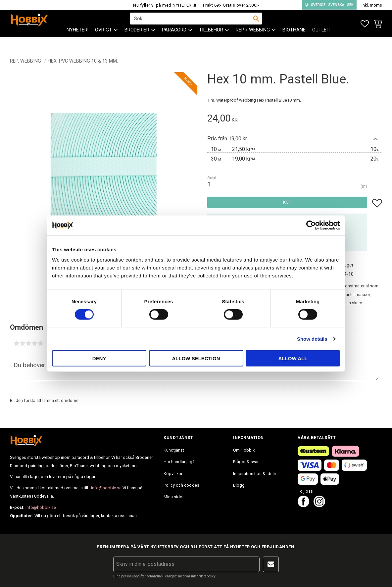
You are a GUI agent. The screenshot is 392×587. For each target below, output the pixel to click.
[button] (365, 24)
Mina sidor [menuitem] (174, 497)
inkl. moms (372, 5)
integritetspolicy (203, 576)
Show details (312, 339)
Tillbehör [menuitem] (211, 40)
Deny (99, 358)
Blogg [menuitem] (239, 485)
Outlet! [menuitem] (321, 40)
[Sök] (256, 24)
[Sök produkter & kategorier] (192, 24)
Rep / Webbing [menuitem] (253, 40)
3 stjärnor (28, 343)
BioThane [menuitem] (294, 40)
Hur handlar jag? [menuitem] (179, 462)
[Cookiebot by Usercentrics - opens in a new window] (311, 225)
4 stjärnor (34, 343)
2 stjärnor (23, 343)
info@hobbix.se (106, 488)
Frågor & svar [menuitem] (246, 462)
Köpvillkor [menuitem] (173, 474)
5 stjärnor (40, 343)
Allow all (293, 358)
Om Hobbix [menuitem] (244, 450)
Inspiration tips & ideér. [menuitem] (255, 474)
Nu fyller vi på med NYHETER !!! (165, 5)
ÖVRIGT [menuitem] (103, 40)
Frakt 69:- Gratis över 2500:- (231, 5)
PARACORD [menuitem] (174, 40)
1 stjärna (17, 343)
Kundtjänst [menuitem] (174, 450)
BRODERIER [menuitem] (137, 40)
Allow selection (196, 358)
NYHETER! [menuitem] (77, 40)
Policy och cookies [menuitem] (181, 485)
